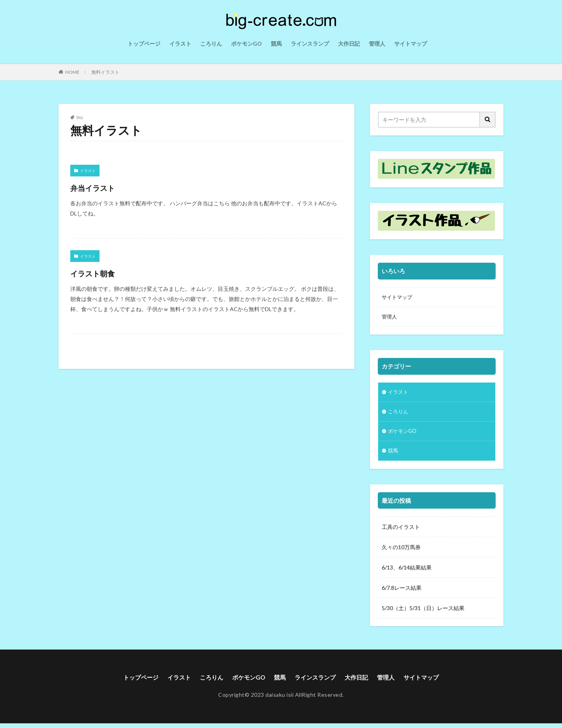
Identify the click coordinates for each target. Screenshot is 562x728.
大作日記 (349, 44)
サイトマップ (411, 44)
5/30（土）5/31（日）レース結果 (423, 612)
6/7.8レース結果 (402, 592)
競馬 (276, 44)
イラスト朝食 (99, 273)
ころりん (211, 44)
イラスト (180, 44)
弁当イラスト (99, 187)
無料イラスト (105, 72)
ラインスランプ (310, 44)
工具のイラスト (401, 531)
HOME (72, 72)
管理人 (377, 44)
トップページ (144, 44)
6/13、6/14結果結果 (407, 572)
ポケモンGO (246, 44)
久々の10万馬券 (401, 551)
